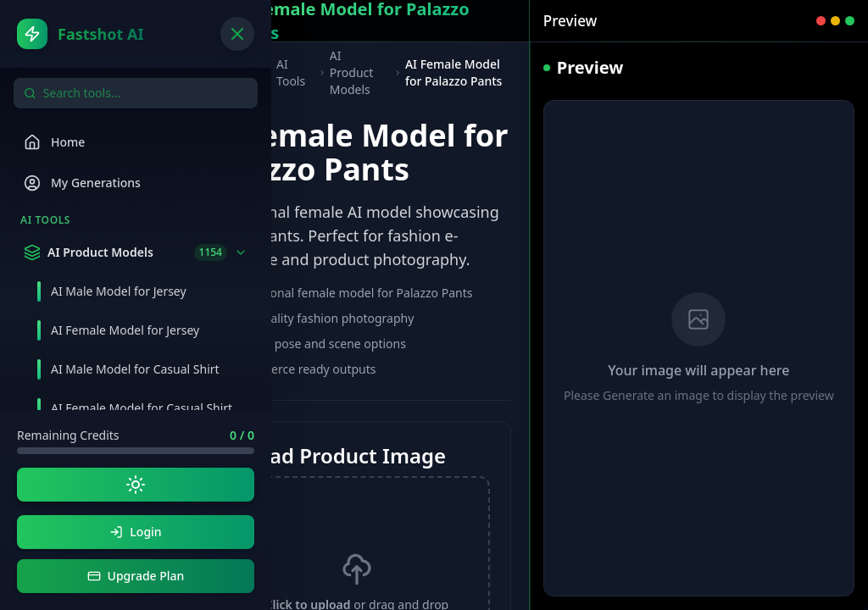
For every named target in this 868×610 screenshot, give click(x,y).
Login (135, 532)
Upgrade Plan (136, 576)
